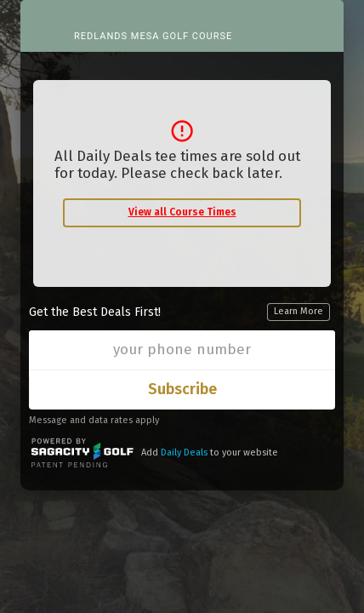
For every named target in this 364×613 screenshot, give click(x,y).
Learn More (299, 311)
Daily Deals (184, 453)
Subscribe (182, 389)
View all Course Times (182, 212)
